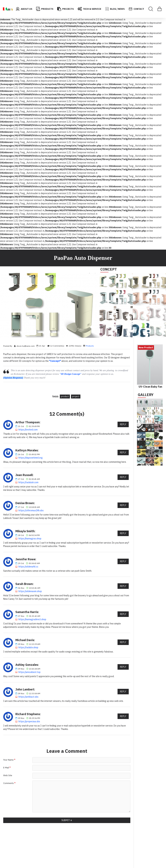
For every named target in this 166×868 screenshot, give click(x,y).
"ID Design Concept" (70, 374)
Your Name (8, 760)
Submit (66, 820)
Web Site (8, 775)
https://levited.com (28, 430)
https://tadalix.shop (28, 647)
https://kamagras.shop (30, 539)
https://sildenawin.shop (30, 591)
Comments (9, 783)
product (65, 396)
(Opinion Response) (13, 378)
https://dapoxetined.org (31, 458)
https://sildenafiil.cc (28, 567)
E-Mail (6, 768)
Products (90, 346)
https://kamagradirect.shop (32, 619)
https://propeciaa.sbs (29, 721)
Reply (123, 424)
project (76, 396)
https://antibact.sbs (28, 697)
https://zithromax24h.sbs (31, 510)
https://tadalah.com (28, 482)
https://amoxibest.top (30, 672)
